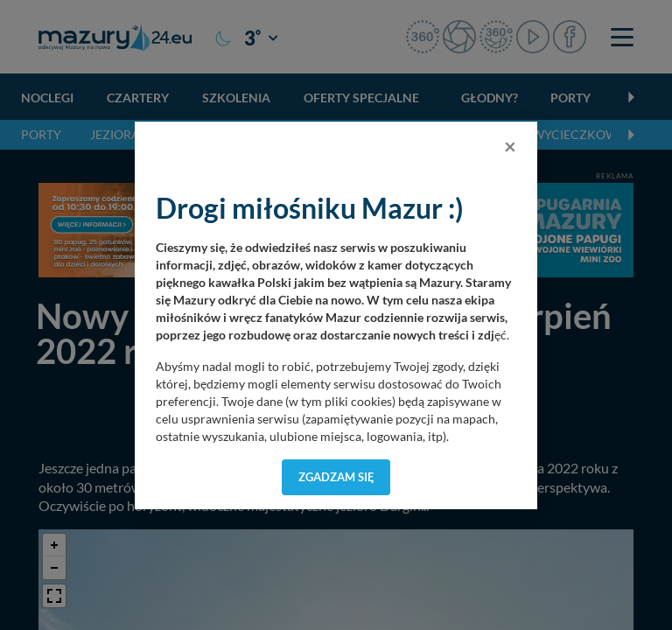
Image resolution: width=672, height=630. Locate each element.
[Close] (510, 146)
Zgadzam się (336, 477)
